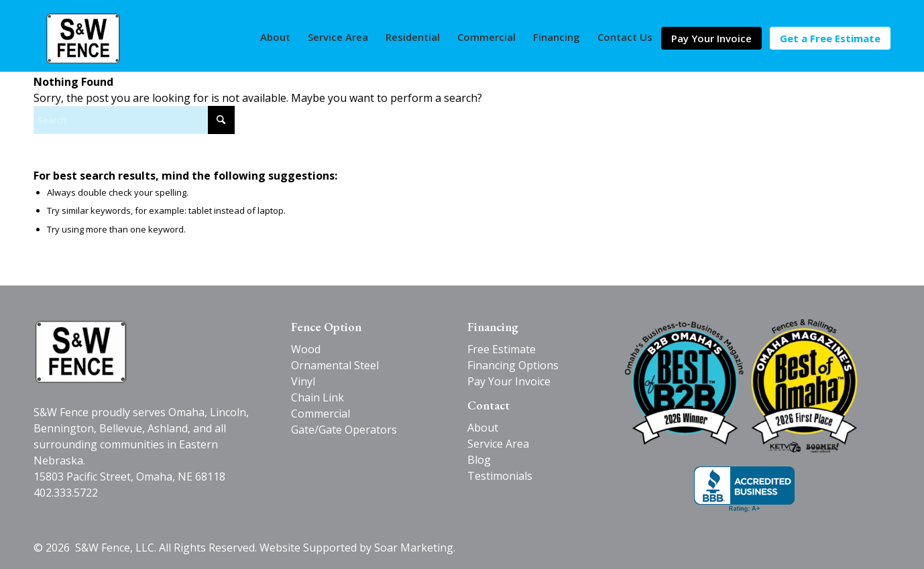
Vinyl (303, 381)
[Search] (134, 120)
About (483, 428)
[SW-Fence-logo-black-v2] (80, 352)
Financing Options (513, 365)
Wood (306, 349)
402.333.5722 (66, 493)
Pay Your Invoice (509, 381)
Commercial (321, 414)
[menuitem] (275, 37)
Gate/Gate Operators (344, 430)
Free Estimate (502, 349)
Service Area (498, 444)
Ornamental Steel (335, 365)
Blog (479, 460)
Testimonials (500, 476)
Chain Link (317, 397)
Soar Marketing (414, 548)
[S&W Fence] (83, 38)
